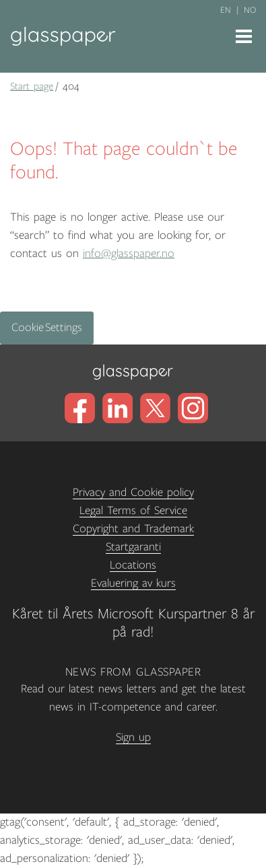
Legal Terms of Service (133, 511)
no (250, 10)
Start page (32, 86)
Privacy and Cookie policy (133, 493)
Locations (133, 565)
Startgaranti (133, 547)
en (226, 10)
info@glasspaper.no (129, 254)
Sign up (133, 737)
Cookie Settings (47, 328)
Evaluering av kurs (133, 583)
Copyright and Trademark (133, 529)
